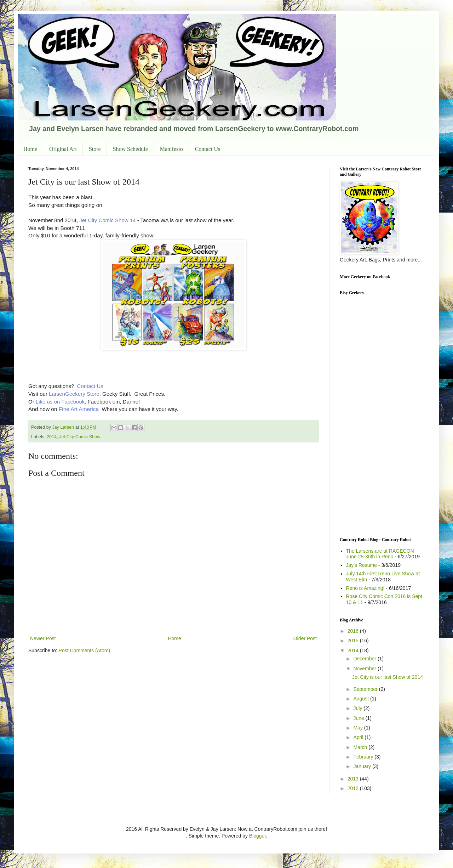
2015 (354, 641)
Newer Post (43, 638)
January (363, 766)
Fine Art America (79, 409)
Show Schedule (130, 149)
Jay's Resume (362, 565)
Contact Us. (91, 386)
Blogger (257, 836)
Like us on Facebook (60, 402)
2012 (354, 788)
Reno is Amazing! (365, 588)
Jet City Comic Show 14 (107, 220)
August (362, 699)
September (366, 689)
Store (95, 149)
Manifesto (171, 149)
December (365, 659)
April (359, 737)
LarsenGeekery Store (74, 394)
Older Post (305, 638)
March (361, 747)
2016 (354, 631)
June (359, 718)
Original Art (63, 149)
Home (30, 149)
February (364, 757)
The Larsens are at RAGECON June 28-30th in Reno (380, 554)
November (365, 669)
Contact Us (208, 149)
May (359, 728)
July (358, 708)
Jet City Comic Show (80, 437)
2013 (354, 779)
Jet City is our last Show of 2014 (388, 677)
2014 (52, 437)
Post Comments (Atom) (84, 650)
